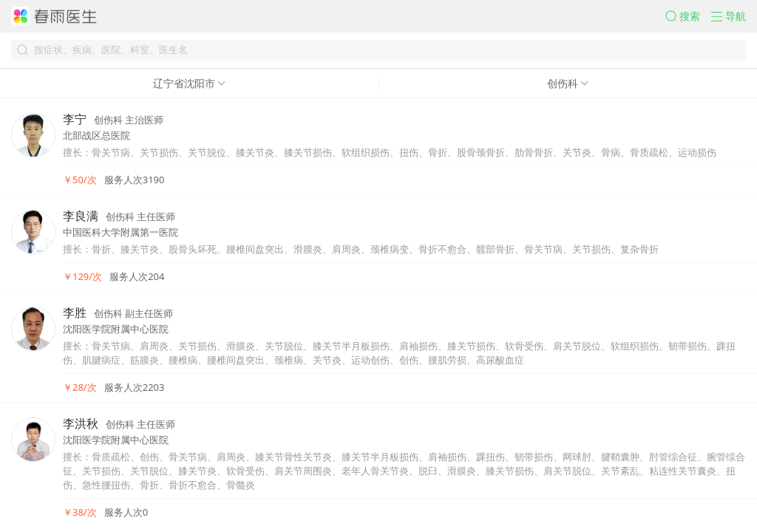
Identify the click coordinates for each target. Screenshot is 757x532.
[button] (688, 16)
